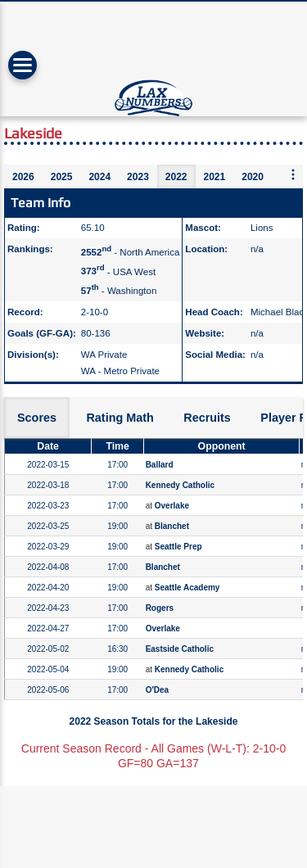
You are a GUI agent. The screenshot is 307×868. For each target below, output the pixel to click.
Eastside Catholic (180, 649)
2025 (62, 177)
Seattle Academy (187, 588)
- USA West (118, 271)
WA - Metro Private (120, 371)
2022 (176, 177)
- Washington (119, 291)
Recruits (207, 418)
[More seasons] (293, 176)
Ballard (160, 465)
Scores (37, 418)
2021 (215, 177)
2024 (99, 177)
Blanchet (172, 526)
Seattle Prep (178, 547)
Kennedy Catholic (180, 485)
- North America (131, 252)
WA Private (104, 355)
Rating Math (120, 418)
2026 (23, 177)
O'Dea (158, 690)
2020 (253, 177)
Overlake (172, 506)
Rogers (160, 608)
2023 (138, 177)
